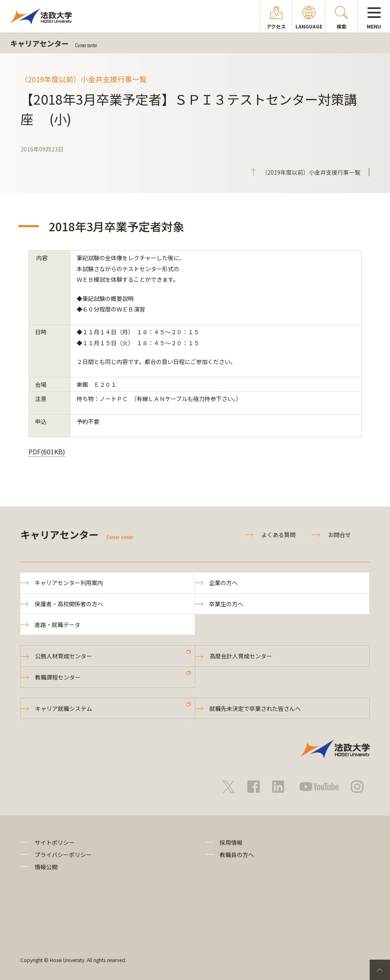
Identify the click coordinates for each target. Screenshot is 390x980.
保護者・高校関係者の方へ (69, 604)
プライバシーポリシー (63, 855)
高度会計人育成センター (241, 656)
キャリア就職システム (64, 708)
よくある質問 (278, 535)
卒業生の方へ (227, 604)
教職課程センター (58, 677)
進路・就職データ (57, 625)
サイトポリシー (55, 842)
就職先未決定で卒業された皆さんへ (255, 708)
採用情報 (231, 842)
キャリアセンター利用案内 (69, 583)
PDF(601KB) (47, 452)
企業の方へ (224, 583)
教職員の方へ (237, 855)
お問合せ (339, 535)
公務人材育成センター (64, 656)
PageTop (380, 970)
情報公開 (46, 867)
